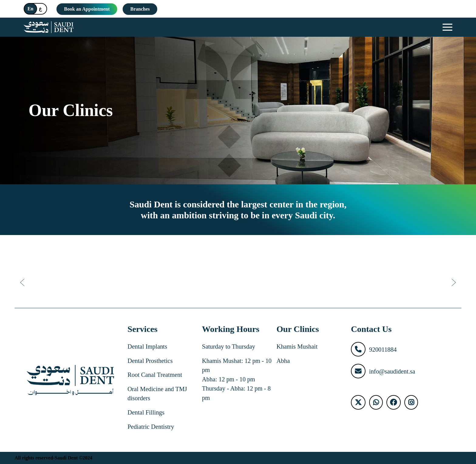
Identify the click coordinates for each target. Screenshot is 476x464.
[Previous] (23, 282)
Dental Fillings (146, 412)
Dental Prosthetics (150, 361)
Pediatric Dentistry (151, 427)
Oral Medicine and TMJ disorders (157, 394)
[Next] (453, 282)
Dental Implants (147, 346)
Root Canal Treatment (155, 375)
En (30, 9)
